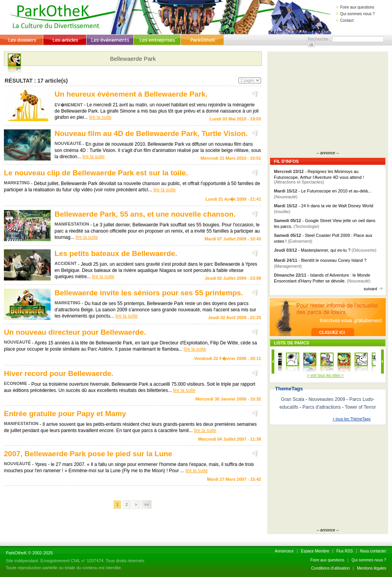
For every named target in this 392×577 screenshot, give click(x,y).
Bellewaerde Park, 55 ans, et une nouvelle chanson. (145, 214)
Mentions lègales (372, 568)
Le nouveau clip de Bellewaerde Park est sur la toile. (96, 173)
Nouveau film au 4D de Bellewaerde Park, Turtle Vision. (151, 133)
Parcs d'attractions (321, 407)
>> (146, 505)
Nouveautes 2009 (327, 399)
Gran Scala (293, 399)
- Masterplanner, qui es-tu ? (325, 250)
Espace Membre (315, 551)
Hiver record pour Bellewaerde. (59, 373)
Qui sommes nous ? (355, 14)
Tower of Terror (360, 407)
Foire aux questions (355, 7)
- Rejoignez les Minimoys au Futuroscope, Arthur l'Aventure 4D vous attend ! (319, 177)
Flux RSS (344, 551)
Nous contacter (373, 551)
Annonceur (284, 551)
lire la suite (100, 117)
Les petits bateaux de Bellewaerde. (116, 253)
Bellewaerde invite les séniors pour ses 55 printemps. (149, 293)
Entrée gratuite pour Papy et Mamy (65, 414)
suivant (373, 289)
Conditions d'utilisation (330, 568)
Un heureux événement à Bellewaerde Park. (131, 94)
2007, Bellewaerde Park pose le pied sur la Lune (88, 454)
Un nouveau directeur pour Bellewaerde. (75, 332)
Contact (344, 20)
